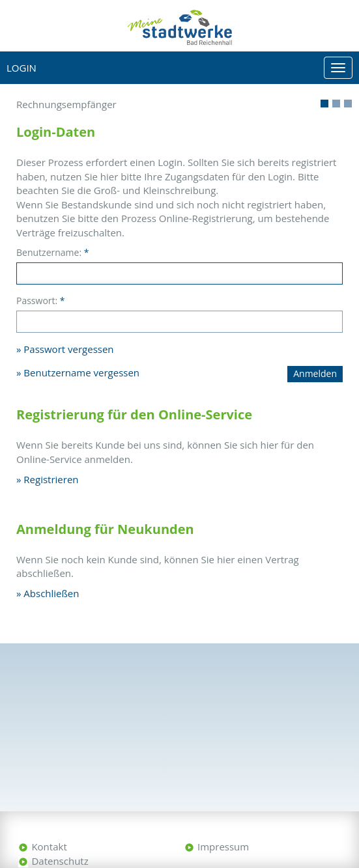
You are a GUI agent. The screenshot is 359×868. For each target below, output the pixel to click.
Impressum (223, 847)
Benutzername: (52, 252)
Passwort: (41, 301)
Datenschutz (60, 861)
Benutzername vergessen (81, 372)
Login (22, 68)
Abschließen (51, 593)
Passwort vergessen (68, 349)
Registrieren (51, 479)
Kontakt (49, 847)
